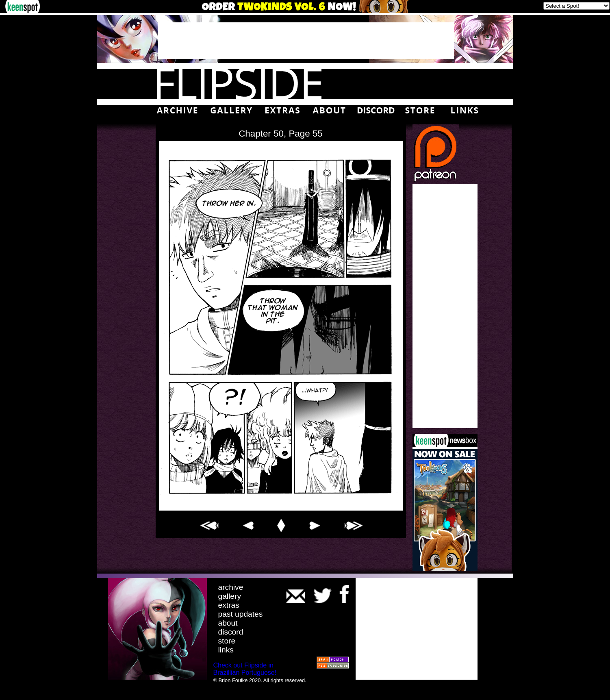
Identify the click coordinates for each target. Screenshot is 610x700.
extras (229, 605)
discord (231, 632)
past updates (241, 614)
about (228, 623)
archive (231, 587)
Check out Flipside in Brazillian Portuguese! (245, 669)
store (227, 641)
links (226, 650)
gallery (230, 596)
